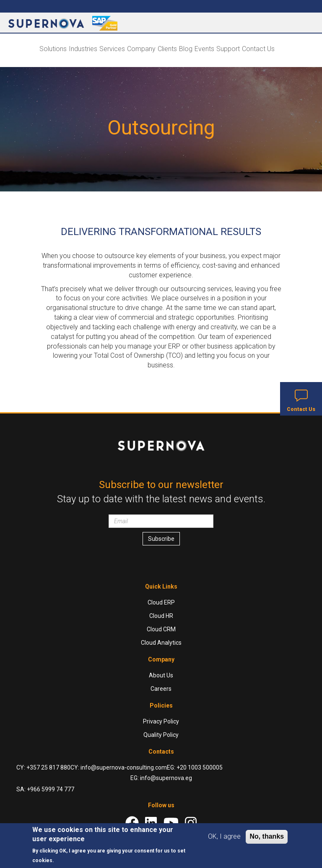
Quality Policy (161, 735)
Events (204, 49)
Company (141, 49)
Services (112, 49)
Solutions (53, 49)
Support (228, 49)
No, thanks (267, 836)
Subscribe (161, 539)
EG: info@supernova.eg (161, 778)
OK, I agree (224, 836)
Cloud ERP (161, 602)
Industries (83, 49)
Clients (167, 49)
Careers (161, 689)
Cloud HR (161, 616)
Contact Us (258, 49)
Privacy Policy (161, 721)
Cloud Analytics (161, 643)
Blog (186, 49)
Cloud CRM (161, 629)
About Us (161, 675)
